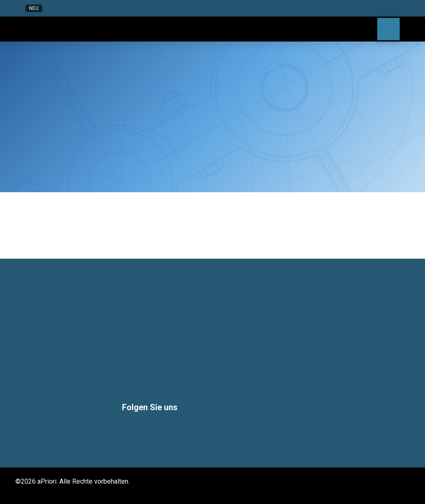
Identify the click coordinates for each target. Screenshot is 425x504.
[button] (331, 8)
